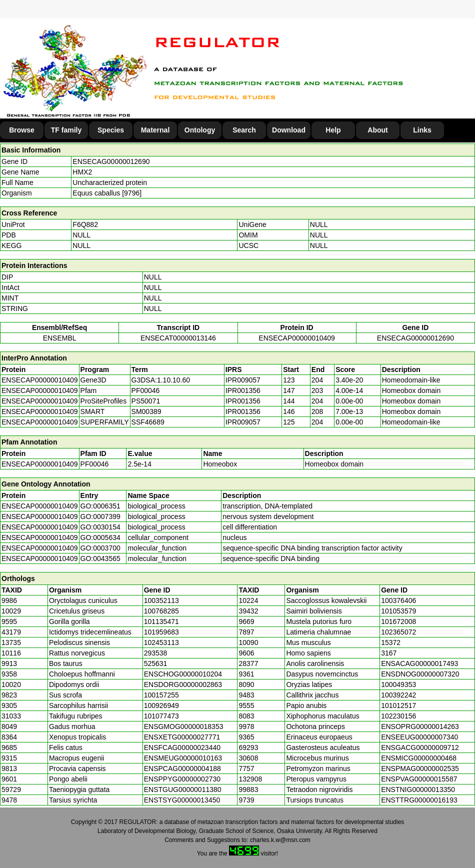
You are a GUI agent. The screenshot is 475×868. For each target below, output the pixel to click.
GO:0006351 (100, 506)
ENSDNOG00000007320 (420, 674)
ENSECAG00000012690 (111, 161)
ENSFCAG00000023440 (182, 747)
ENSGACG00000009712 (420, 747)
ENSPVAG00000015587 (419, 779)
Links (422, 130)
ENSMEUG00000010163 (183, 758)
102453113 (161, 642)
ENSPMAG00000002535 (420, 768)
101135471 (161, 621)
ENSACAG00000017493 (419, 663)
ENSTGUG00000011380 (183, 789)
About (377, 130)
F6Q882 (85, 224)
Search (244, 130)
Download (289, 130)
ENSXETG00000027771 (182, 737)
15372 (391, 642)
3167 (389, 653)
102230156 (398, 716)
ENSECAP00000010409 (297, 338)
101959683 (161, 632)
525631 (156, 663)
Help (333, 130)
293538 (156, 653)
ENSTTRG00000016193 (419, 800)
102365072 (398, 632)
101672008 (398, 621)
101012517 (398, 705)
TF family (66, 130)
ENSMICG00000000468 (419, 758)
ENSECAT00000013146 (178, 338)
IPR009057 (243, 380)
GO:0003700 (100, 548)
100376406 (398, 600)
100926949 (161, 705)
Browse (22, 130)
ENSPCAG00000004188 (182, 768)
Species (111, 130)
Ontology (200, 130)
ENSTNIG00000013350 (418, 789)
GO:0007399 (100, 516)
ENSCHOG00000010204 (183, 674)
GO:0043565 (100, 558)
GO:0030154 (100, 527)
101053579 (398, 611)
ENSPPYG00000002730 (182, 779)
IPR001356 (243, 390)
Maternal (155, 130)
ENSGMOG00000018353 (184, 726)
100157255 (161, 695)
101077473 (161, 716)
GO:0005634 (100, 537)
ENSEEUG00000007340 (419, 737)
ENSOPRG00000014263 (420, 726)
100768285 (161, 611)
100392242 (398, 695)
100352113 (161, 600)
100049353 (398, 684)
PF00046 (95, 464)
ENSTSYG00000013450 (182, 800)
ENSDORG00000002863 (183, 684)
